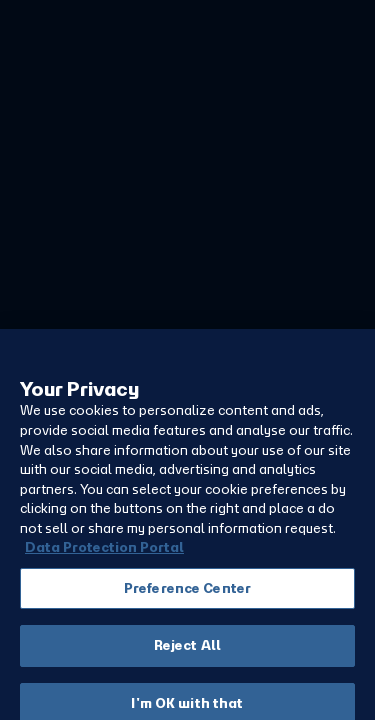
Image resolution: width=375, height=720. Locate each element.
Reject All (187, 663)
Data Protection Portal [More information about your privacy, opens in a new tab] (104, 565)
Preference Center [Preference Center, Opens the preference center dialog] (187, 606)
